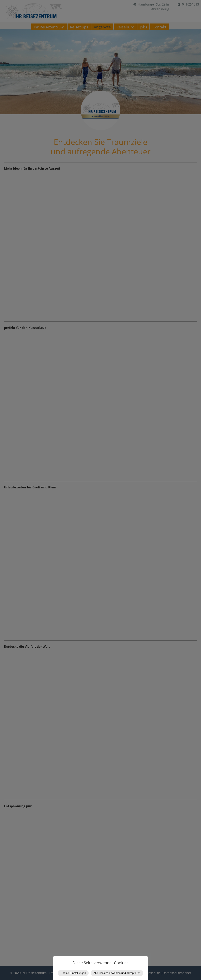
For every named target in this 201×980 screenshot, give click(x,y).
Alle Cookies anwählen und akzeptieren (117, 973)
